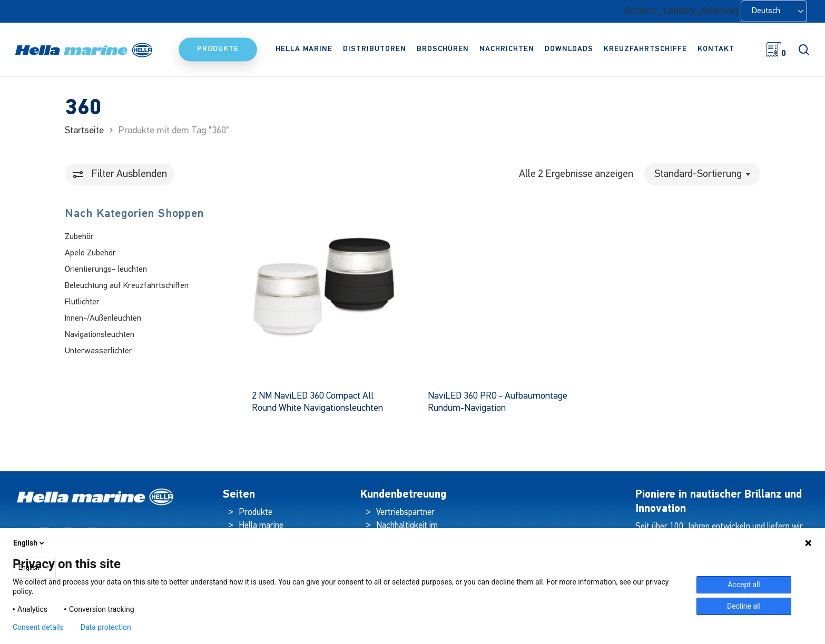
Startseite (84, 131)
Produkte (256, 513)
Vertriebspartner (405, 513)
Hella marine (261, 526)
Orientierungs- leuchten (106, 270)
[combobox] (702, 174)
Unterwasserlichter (99, 351)
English (30, 543)
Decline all (744, 606)
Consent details (38, 627)
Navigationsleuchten (100, 335)
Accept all (744, 584)
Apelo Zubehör (90, 253)
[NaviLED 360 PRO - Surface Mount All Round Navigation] (499, 293)
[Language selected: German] (774, 11)
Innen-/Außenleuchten (103, 319)
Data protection (106, 627)
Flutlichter (82, 302)
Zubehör (79, 237)
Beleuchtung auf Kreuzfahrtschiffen (127, 286)
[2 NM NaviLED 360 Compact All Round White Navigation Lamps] (323, 293)
